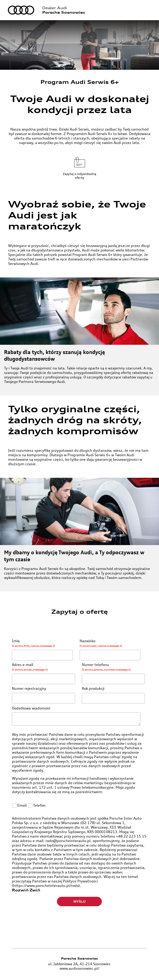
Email (20, 807)
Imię (43, 650)
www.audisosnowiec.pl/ (79, 970)
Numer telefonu (114, 674)
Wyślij (80, 903)
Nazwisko (111, 650)
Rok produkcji (114, 696)
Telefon (37, 807)
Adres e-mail (45, 674)
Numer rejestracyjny (45, 696)
